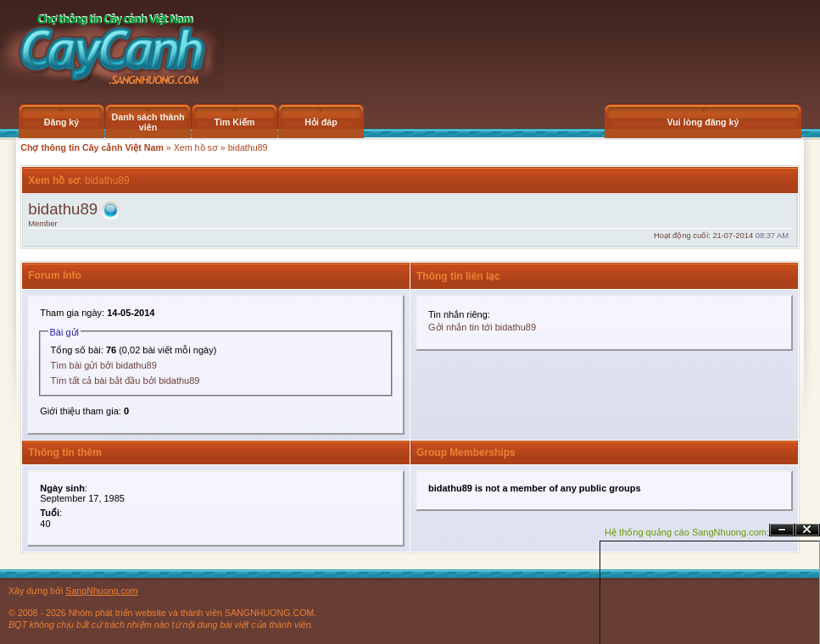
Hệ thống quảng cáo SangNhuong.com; (687, 532)
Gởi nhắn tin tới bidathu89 (482, 327)
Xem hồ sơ (196, 147)
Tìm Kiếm (234, 122)
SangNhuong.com (101, 591)
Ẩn (782, 530)
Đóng (807, 530)
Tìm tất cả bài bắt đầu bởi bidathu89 (126, 380)
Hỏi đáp (321, 122)
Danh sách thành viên (148, 122)
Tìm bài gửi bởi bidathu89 (104, 365)
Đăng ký (61, 122)
